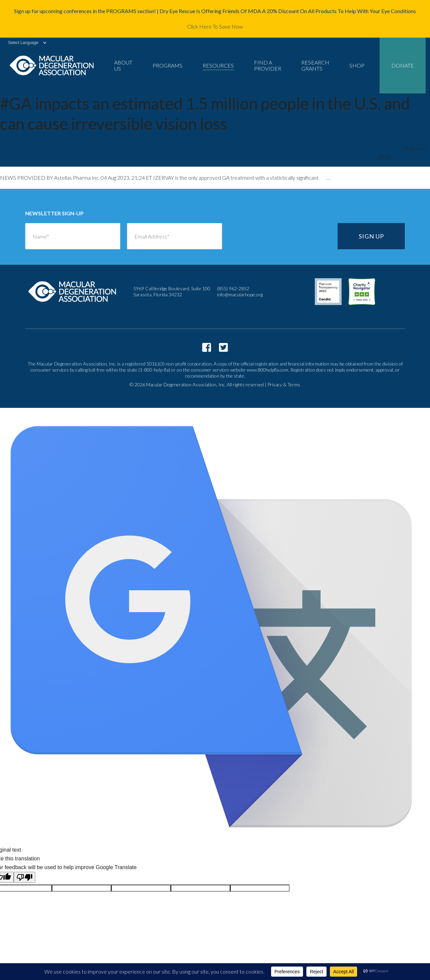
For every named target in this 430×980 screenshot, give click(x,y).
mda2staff (390, 148)
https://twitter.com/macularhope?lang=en (223, 347)
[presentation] (280, 236)
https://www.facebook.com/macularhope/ (207, 347)
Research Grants (315, 65)
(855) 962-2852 (233, 288)
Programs (167, 65)
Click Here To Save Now (215, 26)
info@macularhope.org (240, 294)
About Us (123, 65)
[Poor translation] (25, 877)
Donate (403, 65)
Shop (357, 65)
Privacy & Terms (284, 385)
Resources (218, 65)
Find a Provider (268, 65)
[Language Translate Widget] (24, 43)
